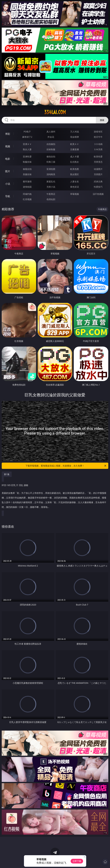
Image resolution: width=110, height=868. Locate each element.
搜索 (102, 120)
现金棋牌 (75, 137)
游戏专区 (98, 132)
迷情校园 (27, 187)
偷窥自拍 (27, 169)
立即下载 (77, 861)
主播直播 (75, 149)
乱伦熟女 (75, 162)
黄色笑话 (75, 187)
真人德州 (51, 132)
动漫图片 (98, 169)
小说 (8, 184)
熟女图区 (75, 174)
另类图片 (98, 174)
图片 (8, 171)
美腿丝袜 (27, 174)
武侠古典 (98, 181)
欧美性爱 (98, 157)
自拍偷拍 (51, 144)
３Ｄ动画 (98, 144)
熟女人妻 (27, 149)
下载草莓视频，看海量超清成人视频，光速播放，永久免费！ (66, 466)
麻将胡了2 (27, 137)
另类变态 (98, 162)
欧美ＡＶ (75, 144)
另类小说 (51, 187)
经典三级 (51, 162)
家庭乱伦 (51, 181)
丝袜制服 (51, 149)
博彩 (8, 134)
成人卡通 (75, 157)
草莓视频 (75, 194)
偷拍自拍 (51, 157)
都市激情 (27, 181)
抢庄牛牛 (98, 137)
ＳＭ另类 (98, 149)
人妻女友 (75, 181)
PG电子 (27, 132)
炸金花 (51, 137)
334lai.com (55, 112)
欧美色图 (75, 169)
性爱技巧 (98, 187)
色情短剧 (51, 199)
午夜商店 (51, 194)
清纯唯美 (51, 174)
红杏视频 (27, 199)
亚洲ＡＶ (27, 144)
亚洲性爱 (27, 157)
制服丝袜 (27, 162)
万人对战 (75, 132)
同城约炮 (27, 194)
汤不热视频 (98, 194)
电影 (8, 159)
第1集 (7, 474)
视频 (8, 146)
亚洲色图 (51, 169)
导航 (8, 196)
